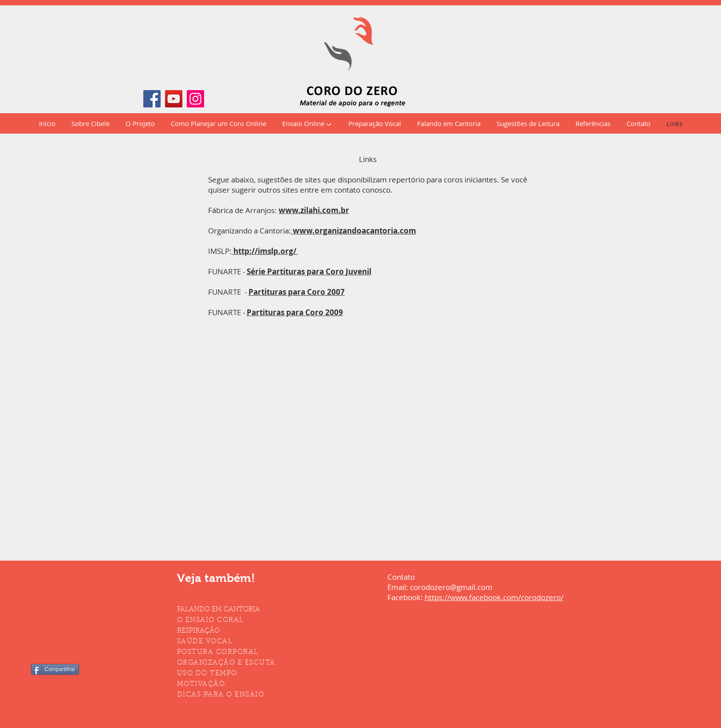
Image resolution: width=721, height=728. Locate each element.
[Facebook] (152, 99)
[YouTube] (174, 99)
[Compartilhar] (55, 669)
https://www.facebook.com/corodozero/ (494, 597)
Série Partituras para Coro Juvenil (309, 271)
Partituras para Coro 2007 (297, 292)
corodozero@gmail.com (451, 587)
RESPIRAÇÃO (198, 631)
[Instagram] (195, 99)
